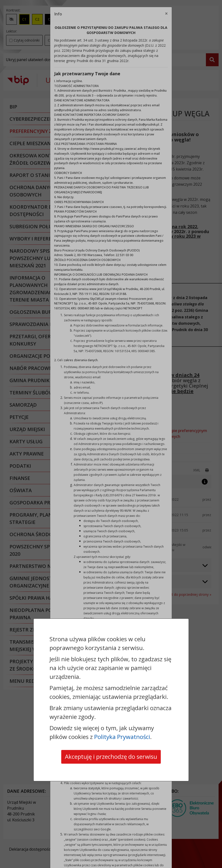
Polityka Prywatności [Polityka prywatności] (122, 737)
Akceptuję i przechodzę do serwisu (111, 757)
